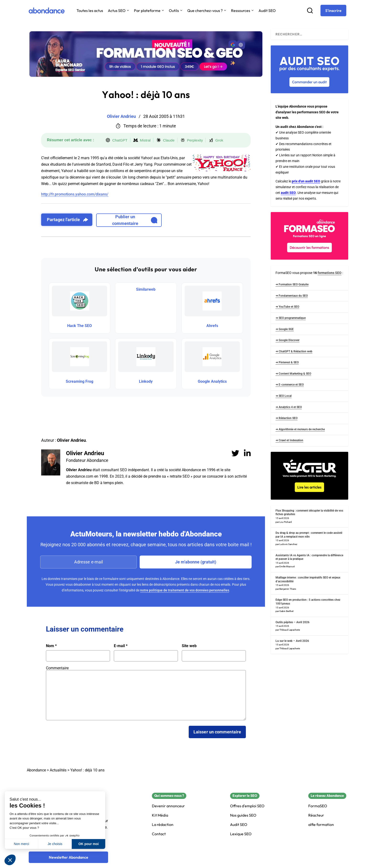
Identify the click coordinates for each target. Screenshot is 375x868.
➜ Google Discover (287, 340)
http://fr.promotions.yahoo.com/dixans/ (75, 194)
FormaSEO (318, 806)
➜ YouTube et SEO (287, 307)
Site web (189, 646)
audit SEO (288, 193)
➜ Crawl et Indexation (289, 440)
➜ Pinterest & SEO (287, 362)
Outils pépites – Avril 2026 (292, 622)
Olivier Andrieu (85, 453)
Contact (159, 834)
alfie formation (321, 825)
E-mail (121, 646)
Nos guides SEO (243, 815)
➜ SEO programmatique (291, 318)
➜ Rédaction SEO (287, 418)
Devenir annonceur (168, 806)
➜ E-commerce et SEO (290, 385)
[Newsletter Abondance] (68, 857)
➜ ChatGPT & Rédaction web (294, 351)
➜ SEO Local (284, 396)
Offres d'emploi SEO (247, 806)
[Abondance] (47, 11)
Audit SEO (267, 11)
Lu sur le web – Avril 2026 (292, 641)
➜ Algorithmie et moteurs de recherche (300, 429)
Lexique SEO (241, 834)
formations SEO (330, 273)
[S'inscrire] (333, 11)
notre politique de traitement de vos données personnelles (185, 590)
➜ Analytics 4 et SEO (289, 407)
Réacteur (316, 815)
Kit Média (160, 815)
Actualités (58, 770)
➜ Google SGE (285, 329)
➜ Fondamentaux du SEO (292, 296)
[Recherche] (310, 11)
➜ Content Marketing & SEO (293, 374)
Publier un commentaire (135, 220)
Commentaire (57, 668)
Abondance (36, 770)
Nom (51, 646)
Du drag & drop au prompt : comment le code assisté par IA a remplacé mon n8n (309, 535)
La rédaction (163, 825)
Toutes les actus (90, 11)
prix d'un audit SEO (306, 181)
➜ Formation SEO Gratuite (292, 284)
